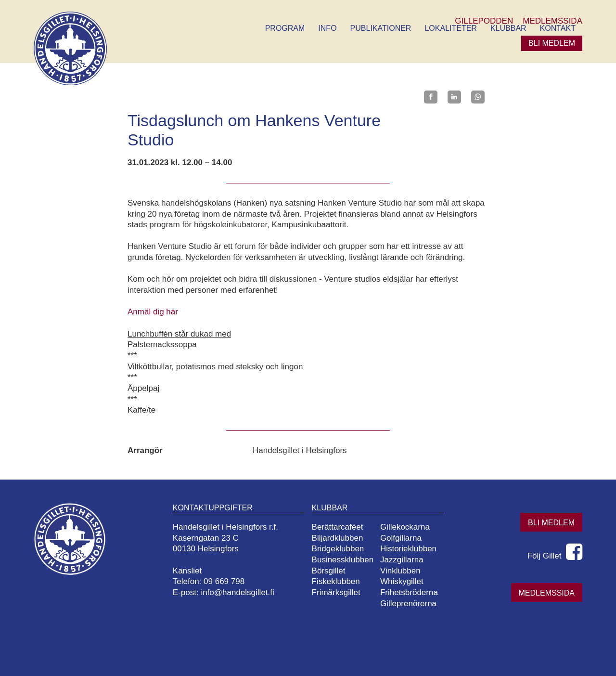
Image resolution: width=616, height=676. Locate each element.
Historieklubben (408, 549)
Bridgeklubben (338, 549)
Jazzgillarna (402, 560)
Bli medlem (552, 43)
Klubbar (508, 28)
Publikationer (381, 28)
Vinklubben (400, 571)
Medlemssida (547, 593)
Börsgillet (329, 571)
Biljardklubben (338, 538)
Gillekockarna (405, 527)
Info (327, 28)
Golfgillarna (401, 538)
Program (285, 28)
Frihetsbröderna (409, 592)
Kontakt (558, 28)
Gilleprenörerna (408, 604)
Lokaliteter (450, 28)
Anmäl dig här (153, 312)
